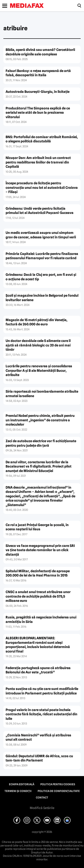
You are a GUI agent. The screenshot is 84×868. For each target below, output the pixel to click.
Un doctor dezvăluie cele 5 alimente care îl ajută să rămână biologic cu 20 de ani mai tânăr (38, 345)
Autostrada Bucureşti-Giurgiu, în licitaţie (38, 92)
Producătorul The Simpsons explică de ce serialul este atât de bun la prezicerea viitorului (38, 113)
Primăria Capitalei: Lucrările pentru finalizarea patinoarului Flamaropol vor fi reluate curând (42, 256)
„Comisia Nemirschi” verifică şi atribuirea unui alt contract (38, 737)
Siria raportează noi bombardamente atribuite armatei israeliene (42, 394)
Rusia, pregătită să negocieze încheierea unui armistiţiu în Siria (41, 620)
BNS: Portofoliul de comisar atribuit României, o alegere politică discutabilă (42, 139)
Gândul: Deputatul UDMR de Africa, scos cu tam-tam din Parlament (39, 758)
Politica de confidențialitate (59, 791)
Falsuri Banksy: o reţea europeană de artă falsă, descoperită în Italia (38, 73)
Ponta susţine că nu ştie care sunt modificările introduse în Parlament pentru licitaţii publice (42, 691)
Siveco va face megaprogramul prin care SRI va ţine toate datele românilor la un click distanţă (40, 550)
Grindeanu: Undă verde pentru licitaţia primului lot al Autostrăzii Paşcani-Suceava (40, 211)
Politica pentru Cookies (58, 784)
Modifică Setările (42, 808)
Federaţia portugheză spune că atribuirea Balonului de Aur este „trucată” (38, 670)
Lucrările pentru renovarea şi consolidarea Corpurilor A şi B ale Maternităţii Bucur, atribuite (39, 371)
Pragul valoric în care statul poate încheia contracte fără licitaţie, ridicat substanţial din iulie (41, 714)
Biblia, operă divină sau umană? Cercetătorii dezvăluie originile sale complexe (40, 52)
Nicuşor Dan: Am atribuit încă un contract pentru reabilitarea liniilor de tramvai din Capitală (38, 162)
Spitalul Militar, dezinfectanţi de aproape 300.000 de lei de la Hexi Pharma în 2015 (38, 573)
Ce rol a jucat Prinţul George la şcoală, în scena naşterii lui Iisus (37, 527)
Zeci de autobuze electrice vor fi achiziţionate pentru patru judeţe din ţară (41, 443)
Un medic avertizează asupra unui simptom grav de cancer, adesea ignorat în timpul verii (41, 235)
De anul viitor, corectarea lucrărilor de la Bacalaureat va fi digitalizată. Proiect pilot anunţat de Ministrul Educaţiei (39, 467)
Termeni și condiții (18, 791)
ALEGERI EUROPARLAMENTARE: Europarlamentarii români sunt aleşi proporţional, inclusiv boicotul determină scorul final (38, 645)
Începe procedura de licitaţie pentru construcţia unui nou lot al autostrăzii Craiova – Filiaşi (42, 188)
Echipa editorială (22, 784)
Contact (42, 798)
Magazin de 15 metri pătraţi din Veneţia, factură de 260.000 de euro (37, 322)
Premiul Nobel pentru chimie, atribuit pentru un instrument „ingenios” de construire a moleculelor (40, 420)
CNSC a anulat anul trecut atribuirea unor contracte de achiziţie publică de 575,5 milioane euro (38, 596)
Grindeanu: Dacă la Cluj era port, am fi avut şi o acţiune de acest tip (41, 277)
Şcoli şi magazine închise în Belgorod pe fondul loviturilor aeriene (42, 298)
